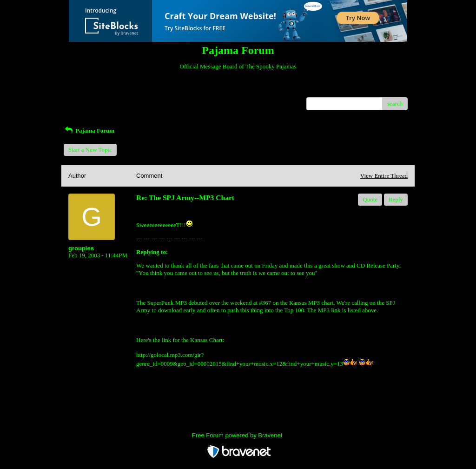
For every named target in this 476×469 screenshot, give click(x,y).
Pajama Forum (89, 131)
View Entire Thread (384, 176)
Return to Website (90, 90)
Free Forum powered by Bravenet (238, 435)
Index (126, 90)
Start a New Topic (90, 150)
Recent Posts (84, 101)
